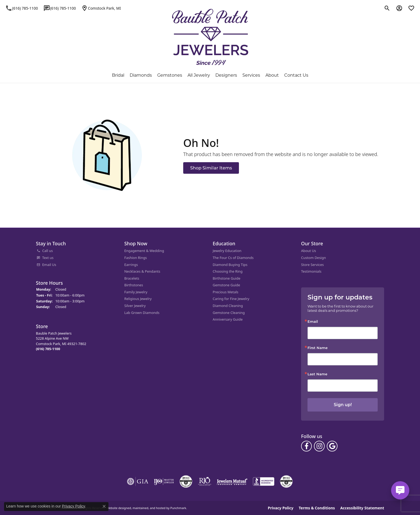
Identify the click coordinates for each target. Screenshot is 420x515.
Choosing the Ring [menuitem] (228, 271)
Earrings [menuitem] (131, 264)
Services (251, 75)
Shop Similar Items (211, 168)
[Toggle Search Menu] (387, 8)
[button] (77, 244)
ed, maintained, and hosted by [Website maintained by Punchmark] (149, 508)
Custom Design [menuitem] (314, 258)
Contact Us (296, 75)
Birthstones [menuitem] (134, 285)
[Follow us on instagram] (319, 446)
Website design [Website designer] (117, 508)
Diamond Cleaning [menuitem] (228, 306)
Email (313, 321)
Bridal (118, 75)
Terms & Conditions (317, 508)
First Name (318, 347)
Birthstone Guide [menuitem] (226, 278)
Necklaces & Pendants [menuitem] (142, 271)
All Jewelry (199, 75)
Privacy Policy (281, 508)
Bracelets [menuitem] (132, 278)
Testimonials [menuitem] (311, 271)
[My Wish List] (411, 8)
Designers (226, 75)
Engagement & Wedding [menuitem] (144, 251)
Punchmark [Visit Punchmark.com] (178, 508)
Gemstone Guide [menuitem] (226, 285)
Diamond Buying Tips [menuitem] (230, 264)
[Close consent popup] (104, 506)
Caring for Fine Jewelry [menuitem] (231, 299)
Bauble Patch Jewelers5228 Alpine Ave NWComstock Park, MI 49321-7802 (61, 341)
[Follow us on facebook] (306, 446)
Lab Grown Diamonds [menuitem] (142, 312)
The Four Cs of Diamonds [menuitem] (233, 258)
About (272, 75)
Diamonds (141, 75)
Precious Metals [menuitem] (226, 292)
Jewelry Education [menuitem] (227, 251)
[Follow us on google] (332, 446)
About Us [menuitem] (309, 251)
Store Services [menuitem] (312, 264)
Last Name (317, 374)
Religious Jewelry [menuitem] (138, 299)
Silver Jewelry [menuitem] (135, 306)
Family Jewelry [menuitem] (136, 292)
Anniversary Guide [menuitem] (228, 319)
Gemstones (170, 75)
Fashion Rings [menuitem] (136, 258)
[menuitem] (77, 251)
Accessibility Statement (362, 508)
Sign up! (343, 405)
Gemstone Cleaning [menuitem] (229, 312)
